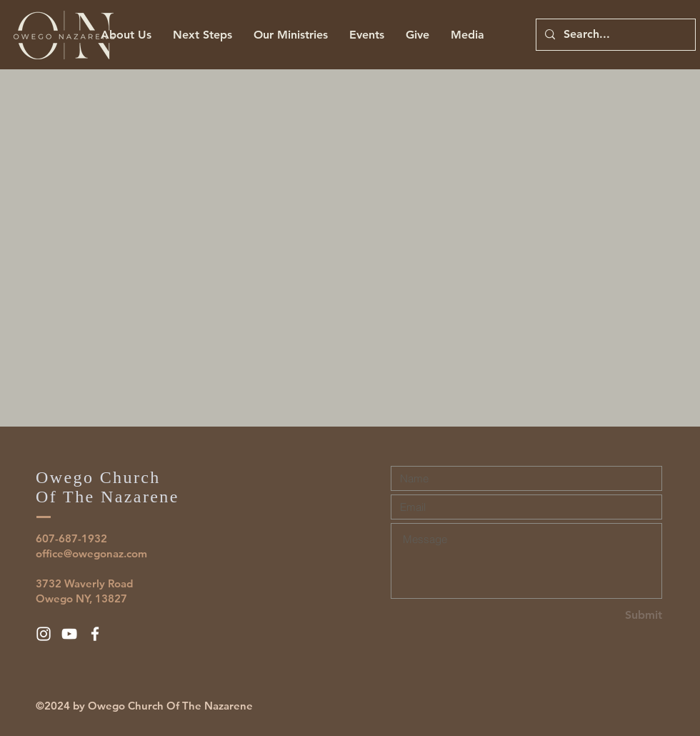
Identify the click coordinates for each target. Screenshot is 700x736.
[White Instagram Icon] (44, 634)
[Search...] (614, 35)
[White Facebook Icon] (95, 634)
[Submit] (611, 616)
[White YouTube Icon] (69, 634)
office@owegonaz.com (91, 553)
